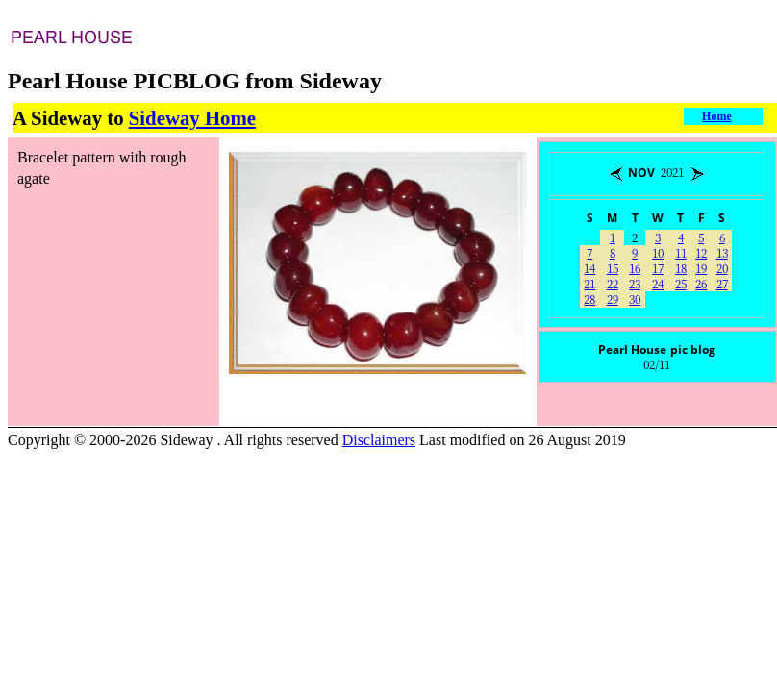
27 (722, 283)
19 (701, 268)
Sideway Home (192, 118)
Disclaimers (379, 440)
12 (701, 252)
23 (635, 283)
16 (635, 268)
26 (701, 283)
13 (722, 252)
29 (613, 299)
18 (681, 268)
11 (681, 252)
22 (613, 283)
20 (722, 268)
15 (613, 268)
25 (681, 283)
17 (658, 268)
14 (589, 268)
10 (658, 252)
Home (717, 116)
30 (635, 299)
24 (658, 283)
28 (589, 299)
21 (589, 283)
